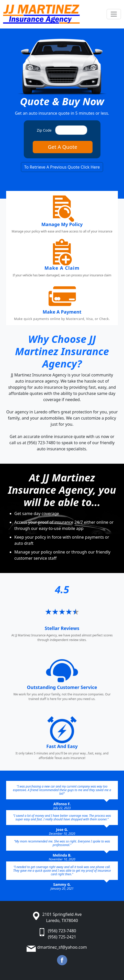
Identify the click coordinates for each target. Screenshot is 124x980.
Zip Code (44, 130)
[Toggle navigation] (114, 14)
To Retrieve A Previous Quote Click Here (62, 167)
